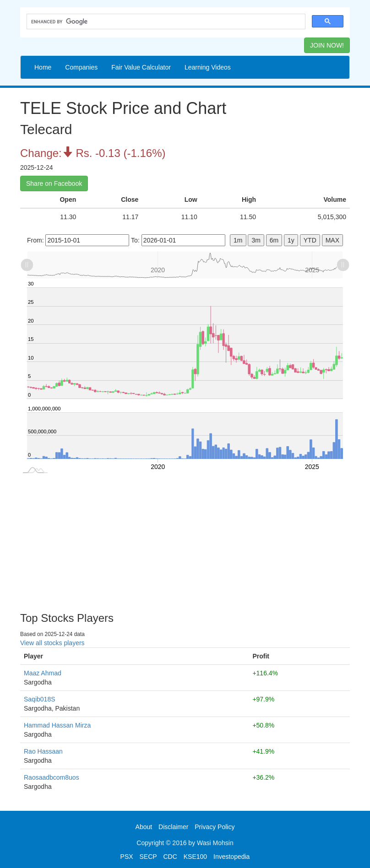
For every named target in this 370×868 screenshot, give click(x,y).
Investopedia (231, 857)
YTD (310, 240)
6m (274, 240)
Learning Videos (208, 67)
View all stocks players (52, 643)
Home (43, 67)
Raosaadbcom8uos (52, 777)
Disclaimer (173, 827)
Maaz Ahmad (43, 673)
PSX (127, 857)
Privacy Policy (215, 827)
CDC (170, 857)
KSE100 (195, 857)
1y (291, 240)
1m (238, 240)
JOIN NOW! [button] (327, 45)
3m (256, 240)
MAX (332, 240)
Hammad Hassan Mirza (57, 725)
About (144, 827)
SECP (148, 857)
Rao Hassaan (43, 751)
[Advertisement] (185, 539)
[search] (165, 22)
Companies (81, 67)
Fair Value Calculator (141, 67)
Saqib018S (40, 699)
